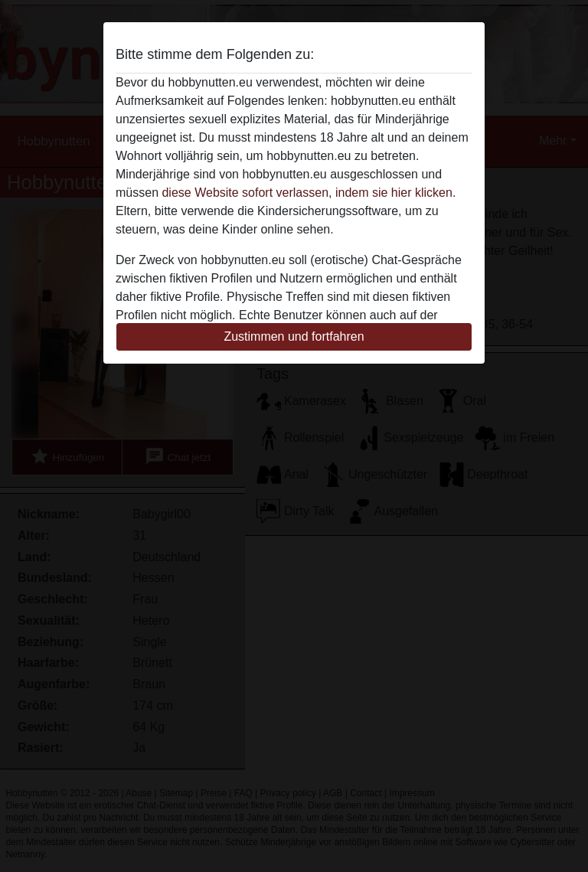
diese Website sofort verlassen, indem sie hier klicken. (309, 193)
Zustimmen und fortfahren (294, 336)
